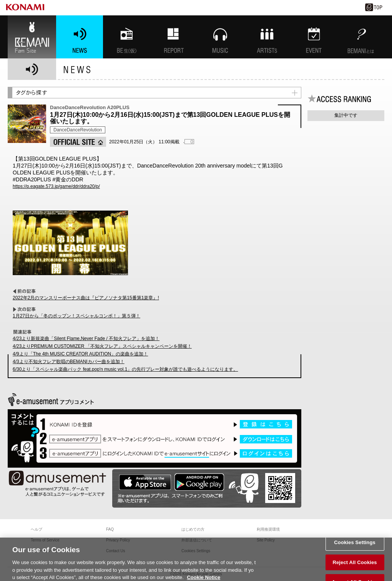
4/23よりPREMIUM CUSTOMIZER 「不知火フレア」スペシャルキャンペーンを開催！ (102, 346)
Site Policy (266, 540)
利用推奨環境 (268, 529)
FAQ (110, 529)
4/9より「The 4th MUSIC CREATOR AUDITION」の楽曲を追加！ (80, 354)
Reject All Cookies (355, 566)
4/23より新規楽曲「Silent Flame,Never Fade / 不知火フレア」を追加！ (86, 339)
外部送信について (197, 540)
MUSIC (220, 37)
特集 (173, 37)
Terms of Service (45, 540)
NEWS (80, 37)
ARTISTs (267, 37)
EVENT (314, 37)
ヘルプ (37, 529)
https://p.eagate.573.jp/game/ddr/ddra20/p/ (56, 186)
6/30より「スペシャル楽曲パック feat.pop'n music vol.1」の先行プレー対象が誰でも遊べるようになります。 (125, 369)
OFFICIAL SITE (78, 142)
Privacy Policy (118, 540)
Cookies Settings (355, 547)
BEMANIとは (361, 37)
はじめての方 (193, 529)
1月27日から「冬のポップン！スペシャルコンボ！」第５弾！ (76, 316)
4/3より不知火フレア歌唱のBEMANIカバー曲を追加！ (69, 362)
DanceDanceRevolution (78, 130)
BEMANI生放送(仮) (126, 37)
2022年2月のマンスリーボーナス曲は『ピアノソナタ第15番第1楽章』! (86, 298)
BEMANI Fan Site (32, 37)
